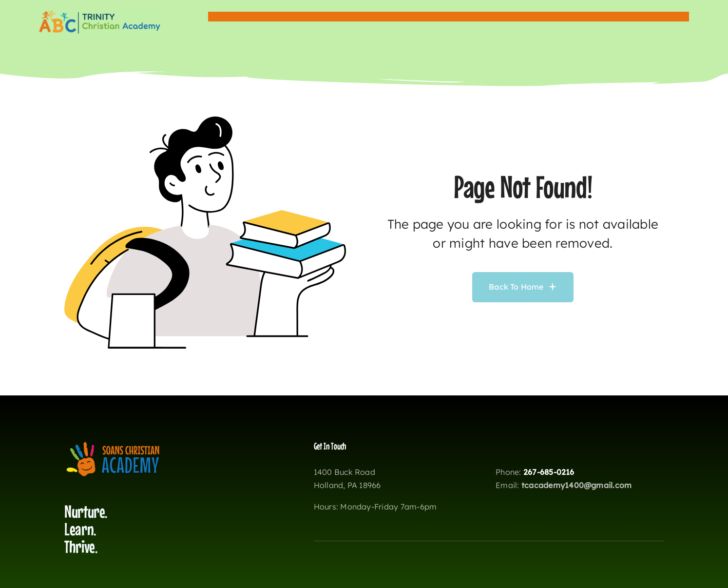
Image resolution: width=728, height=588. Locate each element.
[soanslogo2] (113, 444)
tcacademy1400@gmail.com (577, 485)
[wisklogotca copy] (100, 12)
